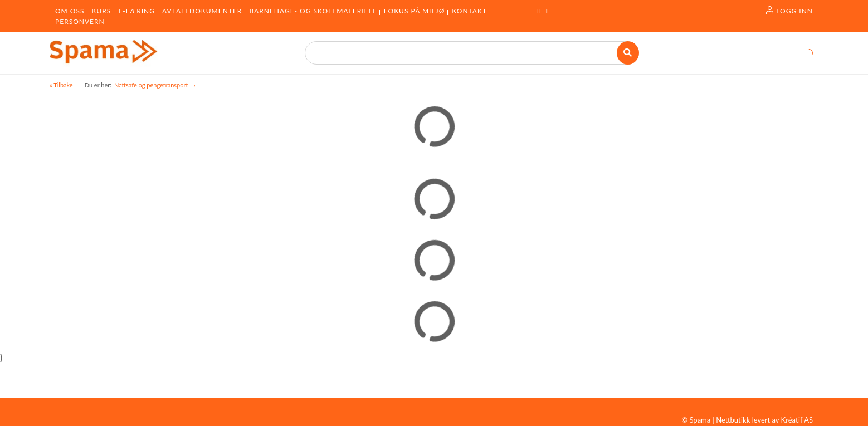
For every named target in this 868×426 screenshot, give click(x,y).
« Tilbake (61, 85)
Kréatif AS (797, 420)
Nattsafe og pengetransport (151, 85)
